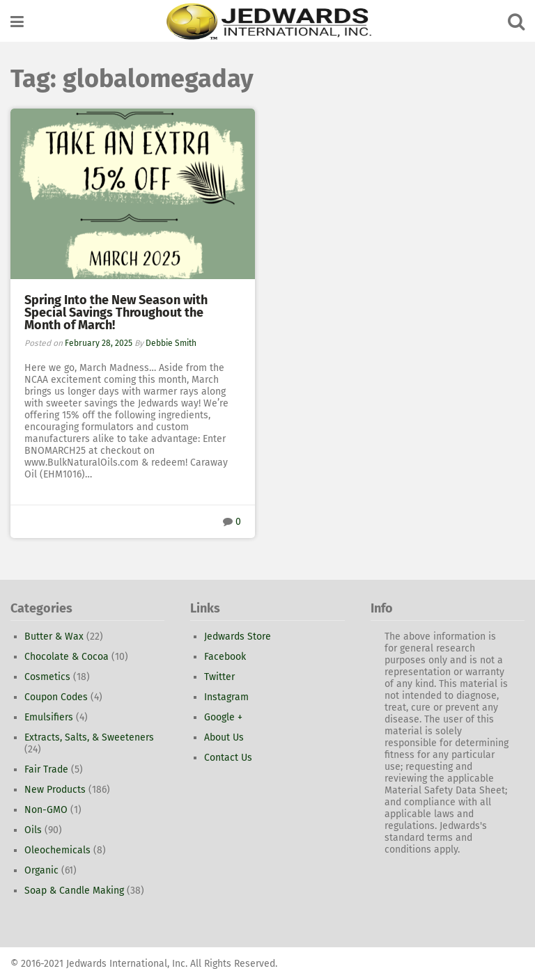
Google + (223, 717)
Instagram (226, 697)
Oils (33, 830)
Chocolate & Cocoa (67, 657)
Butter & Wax (54, 637)
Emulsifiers (49, 717)
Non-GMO (46, 810)
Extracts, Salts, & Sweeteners (89, 737)
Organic (41, 870)
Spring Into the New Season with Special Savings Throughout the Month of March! (116, 313)
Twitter (219, 677)
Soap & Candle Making (74, 891)
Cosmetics (47, 677)
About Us (224, 737)
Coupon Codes (56, 697)
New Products (55, 790)
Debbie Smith (171, 343)
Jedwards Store (238, 637)
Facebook (225, 657)
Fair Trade (46, 769)
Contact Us (228, 758)
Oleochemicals (57, 850)
